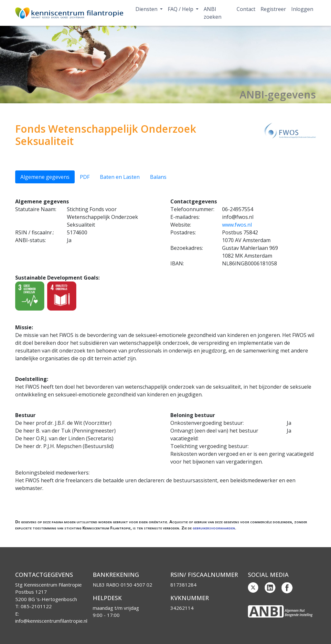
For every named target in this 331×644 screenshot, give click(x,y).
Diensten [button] (147, 9)
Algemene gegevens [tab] (45, 177)
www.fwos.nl (237, 225)
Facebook (287, 588)
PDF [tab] (85, 177)
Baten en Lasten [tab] (120, 177)
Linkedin (270, 588)
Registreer (273, 9)
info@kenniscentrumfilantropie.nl (51, 621)
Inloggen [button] (302, 9)
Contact (246, 9)
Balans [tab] (158, 177)
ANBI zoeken (213, 13)
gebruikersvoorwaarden (214, 528)
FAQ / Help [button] (181, 9)
